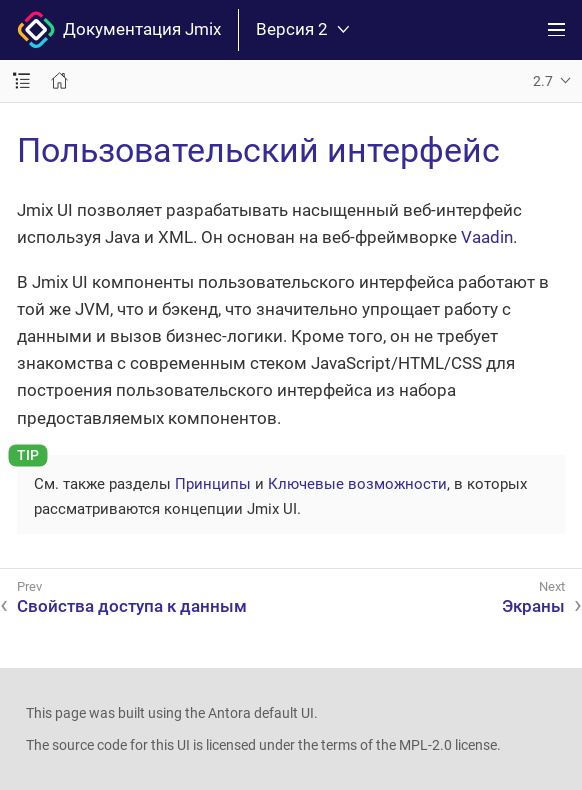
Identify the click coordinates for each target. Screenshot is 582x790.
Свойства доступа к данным (132, 606)
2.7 (543, 81)
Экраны (533, 606)
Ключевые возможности (357, 484)
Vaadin (487, 237)
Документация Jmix (119, 30)
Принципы (213, 484)
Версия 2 (302, 29)
